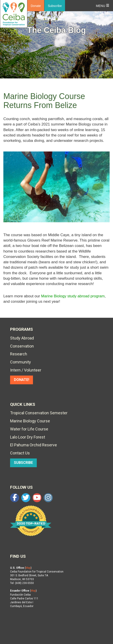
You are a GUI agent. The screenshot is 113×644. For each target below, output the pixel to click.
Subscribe (55, 6)
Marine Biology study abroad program (73, 296)
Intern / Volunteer (26, 370)
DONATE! (22, 380)
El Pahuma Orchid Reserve (34, 445)
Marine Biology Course (30, 421)
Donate (36, 6)
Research (19, 354)
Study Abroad (22, 338)
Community (21, 362)
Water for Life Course (29, 429)
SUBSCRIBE (23, 463)
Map (28, 568)
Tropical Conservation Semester (39, 413)
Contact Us (20, 453)
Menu (101, 6)
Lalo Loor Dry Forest (28, 437)
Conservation (22, 346)
